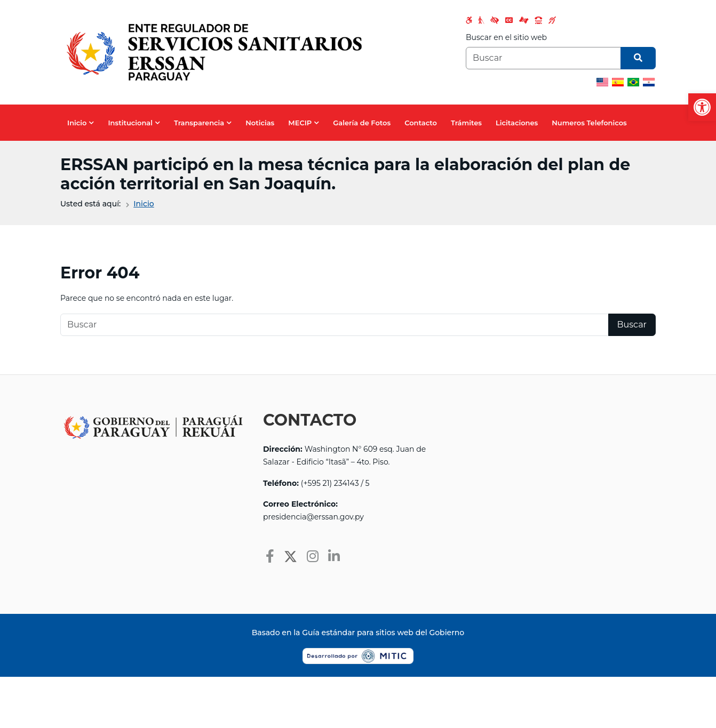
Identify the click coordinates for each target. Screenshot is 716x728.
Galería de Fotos (362, 123)
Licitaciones (517, 123)
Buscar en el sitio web (506, 37)
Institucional (130, 123)
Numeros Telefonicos (589, 123)
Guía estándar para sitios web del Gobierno (383, 633)
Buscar (632, 325)
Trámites (466, 123)
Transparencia (199, 123)
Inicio (77, 123)
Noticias (260, 123)
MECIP (300, 123)
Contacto (421, 123)
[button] (702, 107)
